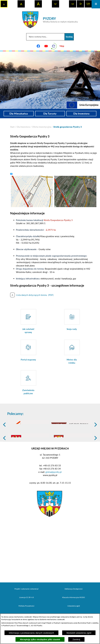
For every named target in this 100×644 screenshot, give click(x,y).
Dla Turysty (50, 114)
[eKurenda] (54, 46)
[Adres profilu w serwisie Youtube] (46, 46)
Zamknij (76, 639)
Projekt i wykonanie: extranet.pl (26, 611)
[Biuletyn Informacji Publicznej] (62, 46)
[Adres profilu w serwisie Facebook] (38, 46)
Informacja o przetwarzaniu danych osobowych (31, 633)
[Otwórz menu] (96, 4)
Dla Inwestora (81, 114)
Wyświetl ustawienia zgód (79, 633)
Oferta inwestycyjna (42, 127)
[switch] (56, 4)
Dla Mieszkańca (19, 114)
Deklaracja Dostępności (74, 611)
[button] (32, 191)
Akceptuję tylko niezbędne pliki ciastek (40, 639)
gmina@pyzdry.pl (54, 494)
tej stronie (89, 617)
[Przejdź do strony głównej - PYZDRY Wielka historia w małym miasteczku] (50, 20)
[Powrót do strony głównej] (12, 127)
